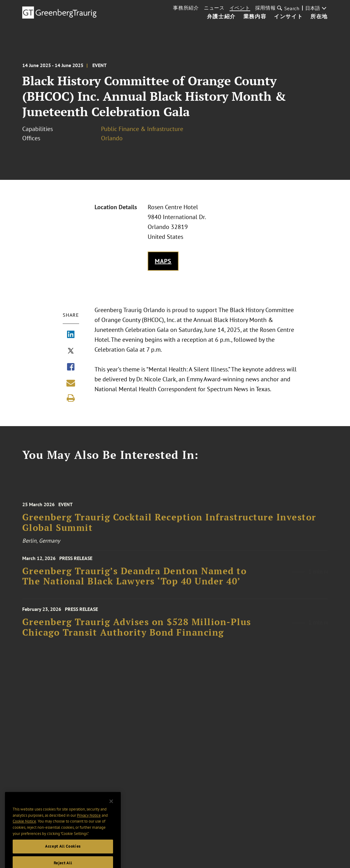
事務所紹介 (186, 8)
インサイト (288, 17)
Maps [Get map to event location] (163, 261)
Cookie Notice (24, 828)
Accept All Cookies (63, 853)
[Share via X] (71, 351)
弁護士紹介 (221, 17)
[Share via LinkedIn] (71, 335)
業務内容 (255, 17)
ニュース (214, 8)
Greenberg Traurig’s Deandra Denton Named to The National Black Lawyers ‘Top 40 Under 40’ (135, 579)
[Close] (111, 808)
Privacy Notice (89, 822)
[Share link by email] (71, 383)
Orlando (112, 138)
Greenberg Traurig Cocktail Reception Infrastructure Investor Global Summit (169, 526)
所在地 (319, 17)
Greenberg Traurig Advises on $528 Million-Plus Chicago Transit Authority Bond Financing (137, 631)
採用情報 (266, 8)
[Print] (71, 398)
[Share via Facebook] (71, 367)
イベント (240, 8)
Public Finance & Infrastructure (142, 129)
